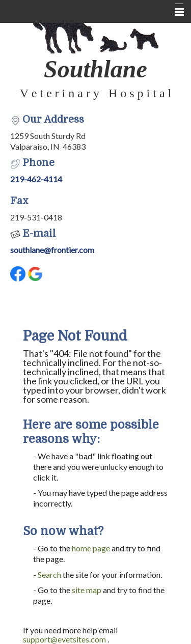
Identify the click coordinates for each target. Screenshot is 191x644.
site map (87, 590)
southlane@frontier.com (52, 250)
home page (91, 548)
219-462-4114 (36, 179)
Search (49, 575)
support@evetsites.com (64, 639)
